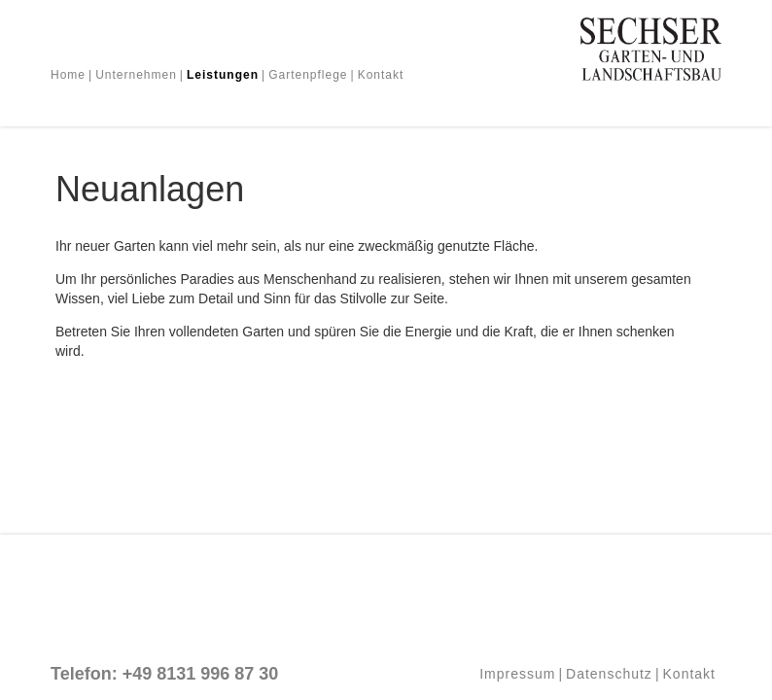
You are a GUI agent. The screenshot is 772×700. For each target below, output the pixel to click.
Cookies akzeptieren (577, 476)
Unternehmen (136, 75)
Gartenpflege (308, 75)
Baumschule (556, 98)
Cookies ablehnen (576, 516)
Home (68, 75)
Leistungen (223, 75)
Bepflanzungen (463, 98)
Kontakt (381, 75)
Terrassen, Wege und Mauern (319, 98)
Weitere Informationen (577, 556)
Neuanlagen (88, 98)
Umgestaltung (178, 98)
